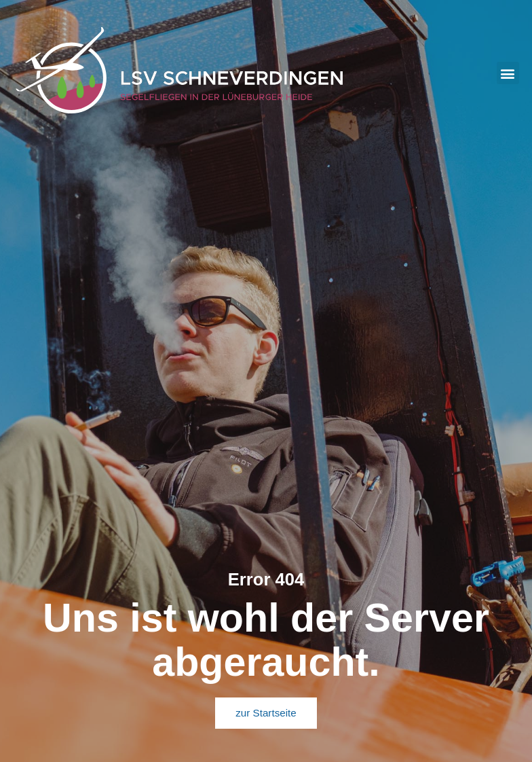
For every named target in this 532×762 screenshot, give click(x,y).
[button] (508, 73)
